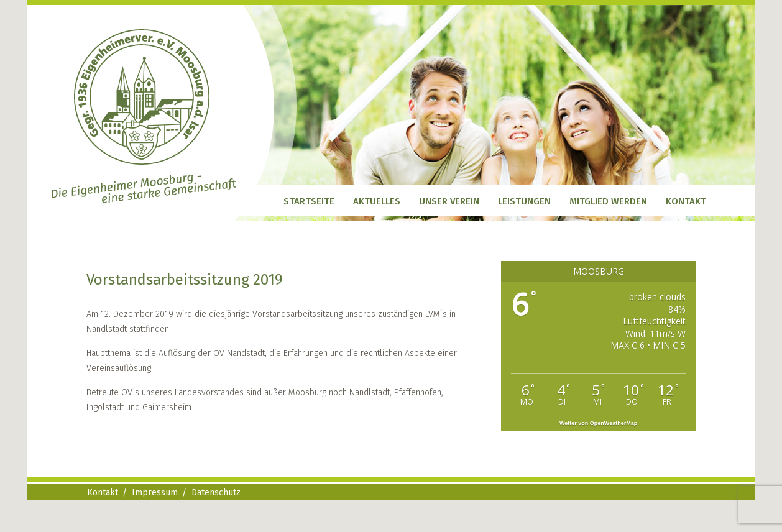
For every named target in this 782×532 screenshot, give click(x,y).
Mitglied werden (608, 201)
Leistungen (524, 201)
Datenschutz (216, 493)
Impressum (155, 493)
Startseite (309, 201)
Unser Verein (449, 201)
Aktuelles (377, 201)
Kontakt (686, 201)
